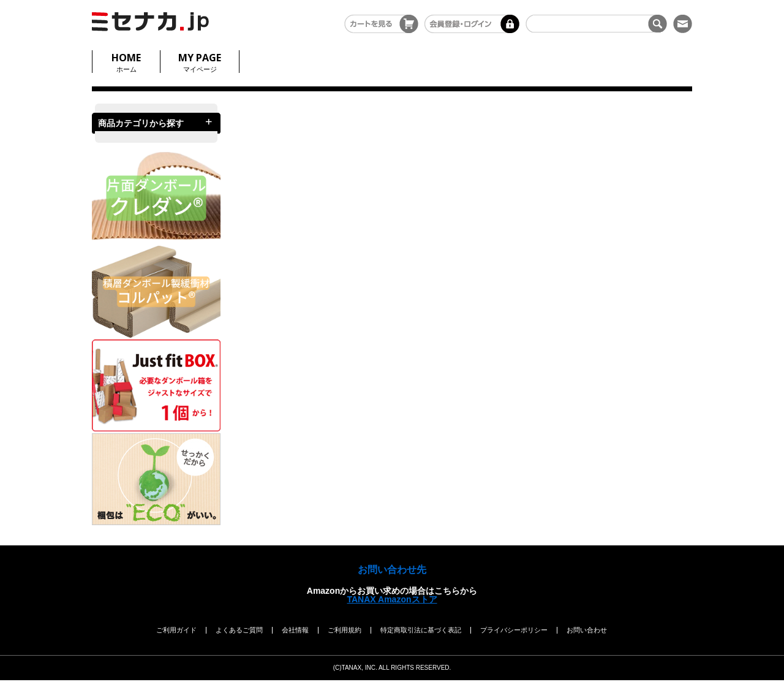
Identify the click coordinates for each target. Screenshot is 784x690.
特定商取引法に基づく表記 (421, 630)
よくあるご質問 (239, 630)
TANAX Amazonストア (392, 599)
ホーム (126, 62)
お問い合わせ (587, 630)
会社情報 (295, 630)
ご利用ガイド (176, 630)
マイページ (200, 62)
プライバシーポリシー (514, 630)
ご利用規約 (345, 630)
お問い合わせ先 (392, 570)
